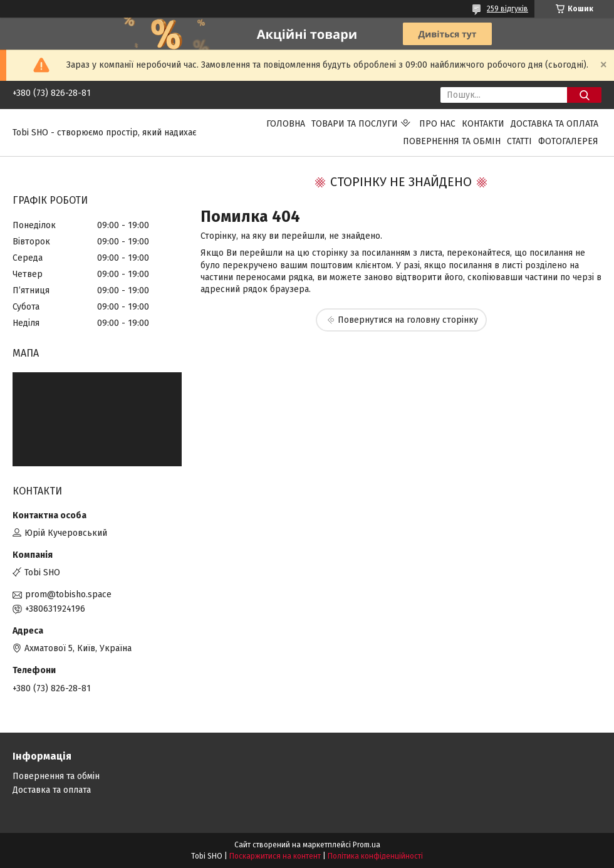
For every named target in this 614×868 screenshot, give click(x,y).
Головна (286, 124)
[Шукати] (584, 95)
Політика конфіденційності (375, 856)
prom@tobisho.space (68, 594)
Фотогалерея (568, 141)
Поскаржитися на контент (275, 856)
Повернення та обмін (452, 141)
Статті (519, 141)
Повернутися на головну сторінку (408, 320)
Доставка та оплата (554, 124)
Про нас (437, 124)
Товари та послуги (355, 124)
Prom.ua (367, 845)
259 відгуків (507, 9)
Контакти (483, 124)
